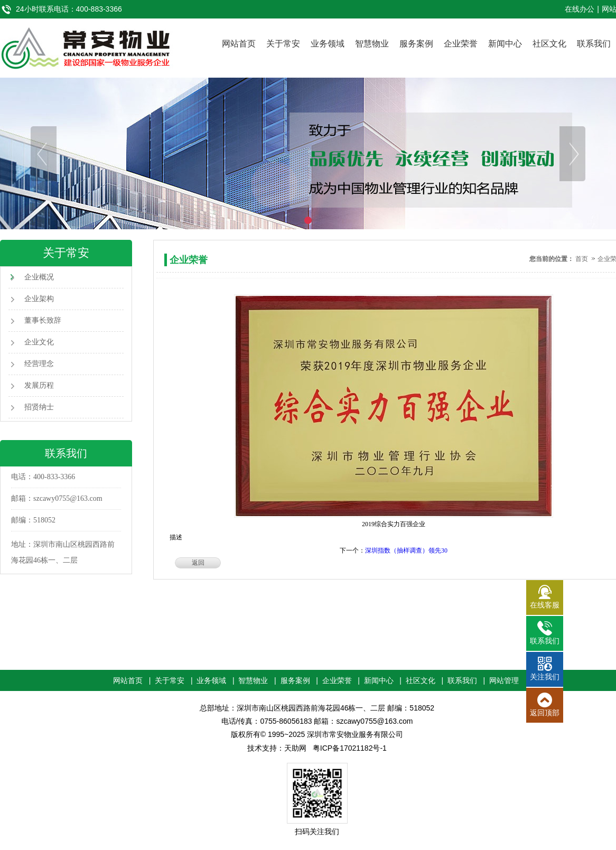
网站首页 (239, 44)
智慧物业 (372, 44)
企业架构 (39, 299)
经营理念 (39, 364)
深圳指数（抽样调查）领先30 (406, 550)
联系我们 (594, 44)
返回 (198, 563)
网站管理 (504, 680)
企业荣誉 (461, 44)
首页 (582, 259)
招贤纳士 (39, 407)
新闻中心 (505, 44)
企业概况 (39, 277)
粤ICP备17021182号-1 (350, 748)
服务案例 (416, 44)
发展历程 (39, 385)
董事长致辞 (43, 320)
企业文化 (39, 342)
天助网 (295, 748)
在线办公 (580, 9)
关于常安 (283, 44)
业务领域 (328, 44)
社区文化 (549, 44)
